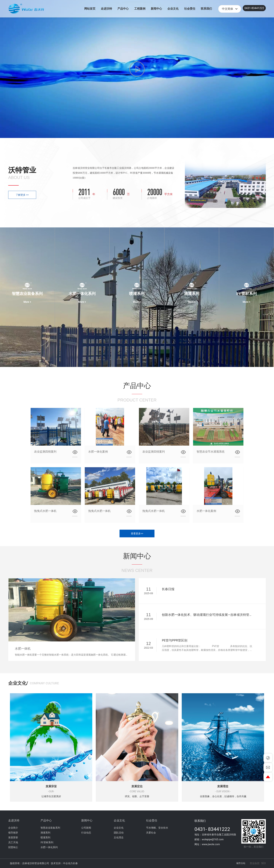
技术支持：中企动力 (62, 863)
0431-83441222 (254, 8)
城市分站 (241, 863)
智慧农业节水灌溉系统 (211, 452)
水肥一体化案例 (98, 452)
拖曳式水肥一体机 (45, 511)
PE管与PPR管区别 (174, 640)
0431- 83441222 (212, 829)
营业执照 (255, 863)
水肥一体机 (23, 649)
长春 (75, 863)
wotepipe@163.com (213, 839)
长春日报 (168, 589)
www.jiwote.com (211, 844)
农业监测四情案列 (45, 452)
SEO (264, 863)
